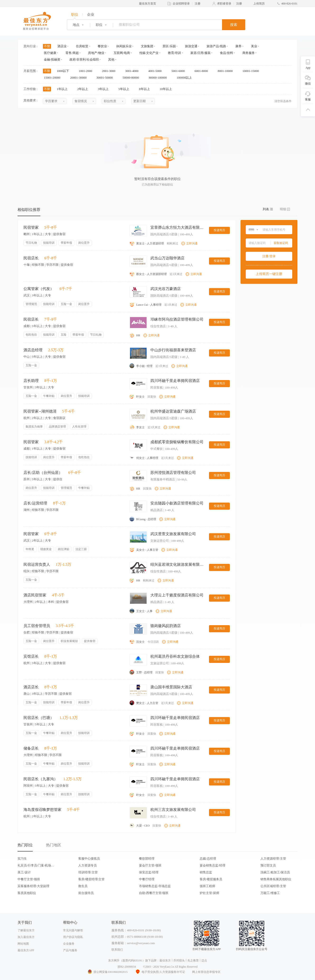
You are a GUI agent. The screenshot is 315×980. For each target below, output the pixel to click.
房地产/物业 (96, 53)
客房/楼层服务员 (211, 879)
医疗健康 (50, 53)
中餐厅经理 (147, 879)
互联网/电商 (122, 53)
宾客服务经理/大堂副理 (33, 886)
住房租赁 (82, 46)
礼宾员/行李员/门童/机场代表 (36, 865)
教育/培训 (175, 53)
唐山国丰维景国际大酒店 (171, 687)
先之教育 (193, 961)
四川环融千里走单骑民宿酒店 (175, 381)
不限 (47, 46)
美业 (254, 46)
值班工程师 (207, 886)
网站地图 (23, 944)
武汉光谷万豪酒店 (166, 289)
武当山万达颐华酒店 (167, 258)
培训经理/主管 (88, 872)
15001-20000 (54, 78)
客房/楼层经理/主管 (91, 879)
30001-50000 (106, 78)
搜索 (234, 25)
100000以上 (186, 78)
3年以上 (105, 89)
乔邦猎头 (179, 961)
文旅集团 (147, 46)
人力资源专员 (88, 865)
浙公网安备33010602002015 (107, 972)
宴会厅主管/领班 (150, 865)
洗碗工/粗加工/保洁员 (275, 872)
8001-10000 (227, 71)
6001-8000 (203, 71)
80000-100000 (159, 78)
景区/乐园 (169, 46)
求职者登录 (224, 4)
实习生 (22, 859)
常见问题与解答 (73, 930)
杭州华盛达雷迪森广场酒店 (173, 411)
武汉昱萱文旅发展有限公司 (173, 534)
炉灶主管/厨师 (209, 893)
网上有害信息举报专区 (206, 972)
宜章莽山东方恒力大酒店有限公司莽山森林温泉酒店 (178, 227)
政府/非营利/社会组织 (84, 59)
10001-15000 (252, 71)
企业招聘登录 (181, 4)
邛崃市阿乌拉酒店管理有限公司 (177, 319)
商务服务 (249, 53)
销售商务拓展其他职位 (276, 879)
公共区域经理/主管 (273, 886)
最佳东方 (165, 961)
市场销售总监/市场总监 (155, 886)
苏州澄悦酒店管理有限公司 (173, 473)
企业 (91, 14)
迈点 (204, 961)
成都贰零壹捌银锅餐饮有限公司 (177, 442)
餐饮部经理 (147, 859)
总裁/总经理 (208, 859)
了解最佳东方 (26, 930)
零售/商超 (72, 53)
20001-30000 (80, 78)
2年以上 (84, 89)
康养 (238, 46)
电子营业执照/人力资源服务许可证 (160, 972)
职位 (75, 14)
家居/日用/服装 (201, 53)
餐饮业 (102, 46)
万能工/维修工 (270, 893)
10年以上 (167, 89)
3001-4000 (133, 71)
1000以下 (64, 71)
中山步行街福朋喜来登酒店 (173, 350)
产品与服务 (70, 950)
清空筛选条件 (283, 101)
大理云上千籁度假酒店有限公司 (177, 595)
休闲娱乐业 (124, 46)
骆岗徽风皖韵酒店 (166, 626)
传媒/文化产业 (149, 53)
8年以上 (146, 89)
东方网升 (114, 961)
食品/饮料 (227, 53)
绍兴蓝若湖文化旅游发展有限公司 (178, 564)
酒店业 (62, 46)
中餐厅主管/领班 (29, 879)
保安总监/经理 (149, 872)
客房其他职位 (27, 893)
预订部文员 (268, 865)
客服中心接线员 (89, 859)
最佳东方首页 (148, 4)
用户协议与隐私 (73, 937)
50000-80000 (132, 78)
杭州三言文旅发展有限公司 (173, 810)
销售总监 (206, 872)
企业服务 (69, 944)
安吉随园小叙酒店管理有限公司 (177, 503)
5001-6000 (180, 71)
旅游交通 (191, 46)
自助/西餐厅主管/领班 (154, 893)
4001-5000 (157, 71)
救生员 (83, 886)
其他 (111, 59)
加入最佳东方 (26, 937)
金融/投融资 (52, 59)
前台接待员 (86, 893)
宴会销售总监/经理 (213, 865)
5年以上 (125, 89)
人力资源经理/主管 (273, 859)
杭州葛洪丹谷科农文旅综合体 (175, 656)
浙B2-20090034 (127, 967)
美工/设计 (24, 872)
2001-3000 (110, 71)
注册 (198, 4)
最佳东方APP (26, 950)
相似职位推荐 (29, 210)
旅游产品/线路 (216, 46)
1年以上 (64, 89)
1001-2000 (87, 71)
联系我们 (117, 950)
